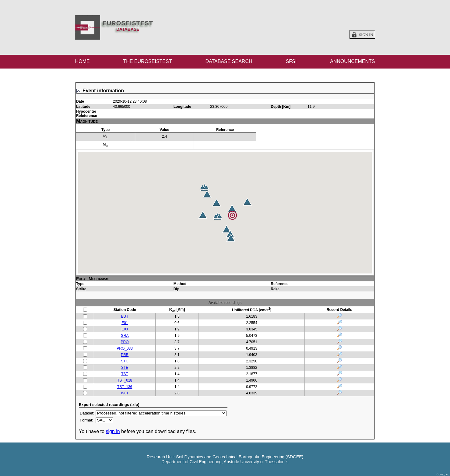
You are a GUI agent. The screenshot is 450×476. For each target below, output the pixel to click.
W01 (125, 393)
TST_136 (125, 387)
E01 (125, 323)
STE (125, 368)
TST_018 (125, 380)
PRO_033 (125, 348)
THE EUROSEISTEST (147, 61)
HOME (83, 61)
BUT (125, 316)
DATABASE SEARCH (229, 61)
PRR (125, 355)
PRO (125, 342)
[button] (227, 229)
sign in (113, 431)
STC (125, 361)
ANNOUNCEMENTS (353, 61)
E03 (125, 329)
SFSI (291, 61)
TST (125, 374)
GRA (125, 336)
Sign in (366, 35)
